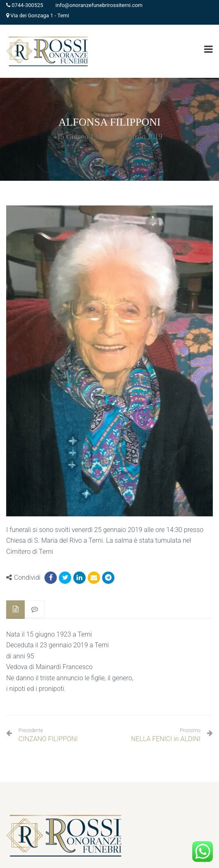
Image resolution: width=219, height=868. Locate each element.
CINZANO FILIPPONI (48, 735)
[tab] (16, 610)
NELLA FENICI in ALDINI (166, 739)
